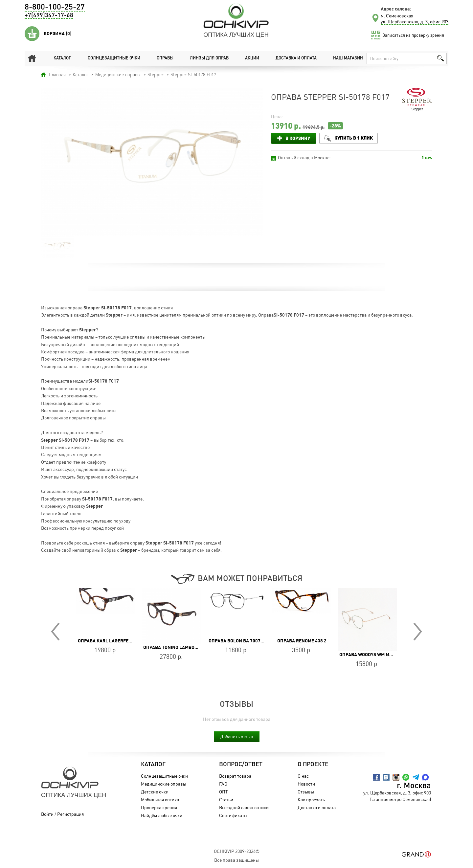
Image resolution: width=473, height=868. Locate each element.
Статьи (223, 800)
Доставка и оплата (292, 58)
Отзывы (302, 792)
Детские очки (151, 792)
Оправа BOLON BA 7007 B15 (239, 641)
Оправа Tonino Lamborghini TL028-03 (187, 647)
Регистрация (70, 814)
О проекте (309, 765)
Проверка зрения (155, 807)
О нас (300, 776)
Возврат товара (232, 776)
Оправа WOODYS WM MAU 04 (370, 655)
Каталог (58, 58)
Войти (47, 814)
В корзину (298, 138)
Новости (303, 784)
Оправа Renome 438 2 (302, 641)
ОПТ (220, 792)
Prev (55, 632)
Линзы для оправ (206, 58)
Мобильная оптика (156, 800)
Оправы (162, 58)
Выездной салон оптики (240, 807)
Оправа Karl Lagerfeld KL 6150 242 (119, 641)
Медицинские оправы (160, 784)
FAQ (220, 784)
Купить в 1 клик (357, 138)
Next (418, 632)
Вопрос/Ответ (237, 765)
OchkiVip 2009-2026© (237, 851)
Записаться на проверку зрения (413, 35)
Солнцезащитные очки (110, 58)
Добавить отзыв (237, 736)
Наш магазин (345, 58)
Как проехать (308, 800)
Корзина (58, 33)
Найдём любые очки (158, 815)
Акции (248, 58)
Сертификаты (230, 815)
